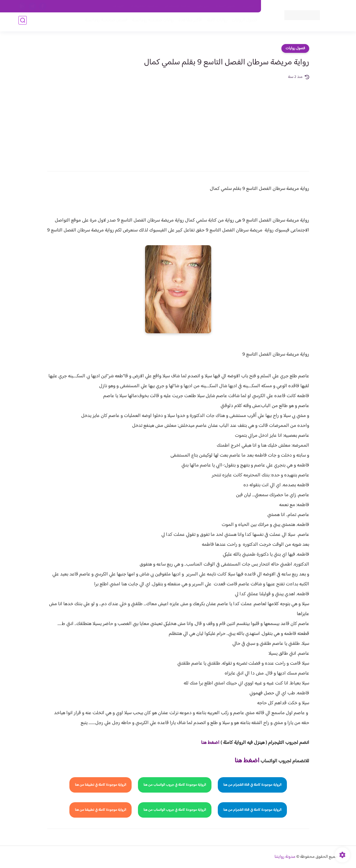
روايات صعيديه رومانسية (151, 22)
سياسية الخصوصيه (144, 6)
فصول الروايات (242, 22)
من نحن (203, 6)
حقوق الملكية (226, 6)
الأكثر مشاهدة (188, 22)
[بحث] (23, 22)
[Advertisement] (178, 122)
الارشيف (118, 6)
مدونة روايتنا (285, 857)
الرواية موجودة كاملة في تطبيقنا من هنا (100, 785)
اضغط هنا (210, 743)
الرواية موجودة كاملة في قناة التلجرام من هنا (252, 785)
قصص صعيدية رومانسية (104, 22)
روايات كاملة (215, 22)
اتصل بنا (249, 6)
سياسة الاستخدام (177, 6)
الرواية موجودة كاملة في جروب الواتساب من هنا (175, 785)
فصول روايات (295, 48)
